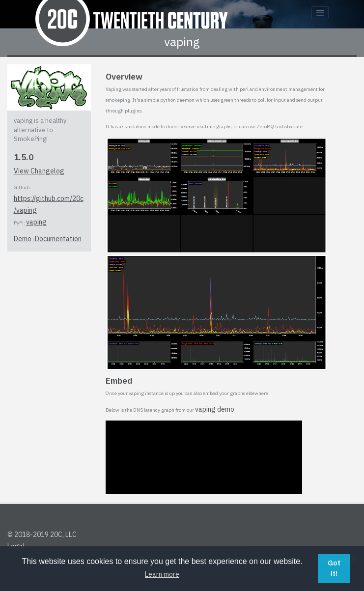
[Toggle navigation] (320, 13)
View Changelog (39, 171)
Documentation (58, 239)
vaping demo (215, 409)
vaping (36, 222)
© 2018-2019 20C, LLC (42, 535)
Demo (23, 239)
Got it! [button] (334, 568)
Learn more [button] (162, 574)
